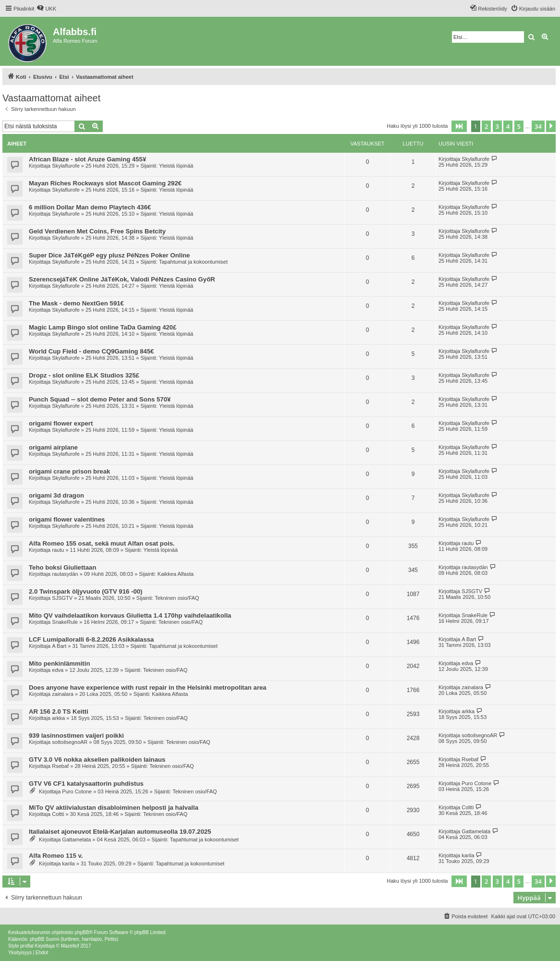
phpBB (82, 932)
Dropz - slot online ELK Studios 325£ (84, 375)
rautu (58, 550)
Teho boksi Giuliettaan (62, 567)
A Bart (59, 646)
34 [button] (538, 126)
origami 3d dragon (56, 495)
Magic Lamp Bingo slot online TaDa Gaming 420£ (103, 327)
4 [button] (508, 126)
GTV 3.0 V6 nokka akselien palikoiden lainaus (97, 760)
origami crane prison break (69, 471)
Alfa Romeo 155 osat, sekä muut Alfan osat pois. (102, 543)
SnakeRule (65, 622)
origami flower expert (61, 423)
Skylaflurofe (66, 166)
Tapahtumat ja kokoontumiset (193, 262)
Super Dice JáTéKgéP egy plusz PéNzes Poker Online (109, 255)
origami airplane (53, 447)
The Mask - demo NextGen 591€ (76, 303)
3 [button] (497, 126)
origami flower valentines (67, 519)
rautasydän (65, 574)
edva (58, 670)
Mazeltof (70, 946)
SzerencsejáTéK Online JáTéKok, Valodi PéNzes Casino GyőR (122, 279)
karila (68, 864)
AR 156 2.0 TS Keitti (59, 712)
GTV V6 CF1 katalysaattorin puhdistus (86, 784)
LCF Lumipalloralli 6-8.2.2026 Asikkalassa (91, 639)
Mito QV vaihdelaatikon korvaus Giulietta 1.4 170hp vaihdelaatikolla (130, 615)
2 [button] (486, 126)
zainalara (63, 694)
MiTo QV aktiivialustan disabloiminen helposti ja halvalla (114, 808)
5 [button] (519, 126)
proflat (27, 946)
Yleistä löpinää (176, 166)
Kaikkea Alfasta (176, 574)
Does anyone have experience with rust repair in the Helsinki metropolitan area (148, 687)
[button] (459, 126)
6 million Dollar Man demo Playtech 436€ (90, 207)
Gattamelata (76, 839)
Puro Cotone (77, 791)
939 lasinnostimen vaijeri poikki (76, 736)
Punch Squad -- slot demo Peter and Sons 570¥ (100, 399)
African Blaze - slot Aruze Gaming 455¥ (87, 159)
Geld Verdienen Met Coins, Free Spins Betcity (97, 231)
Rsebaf (60, 766)
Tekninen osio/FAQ (177, 598)
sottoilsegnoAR (70, 742)
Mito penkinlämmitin (59, 663)
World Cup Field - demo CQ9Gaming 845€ (91, 351)
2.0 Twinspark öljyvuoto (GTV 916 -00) (85, 591)
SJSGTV (62, 598)
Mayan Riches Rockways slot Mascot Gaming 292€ (105, 183)
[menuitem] (46, 9)
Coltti (58, 814)
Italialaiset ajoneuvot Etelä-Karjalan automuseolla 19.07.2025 (120, 832)
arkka (58, 718)
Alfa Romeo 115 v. (56, 856)
